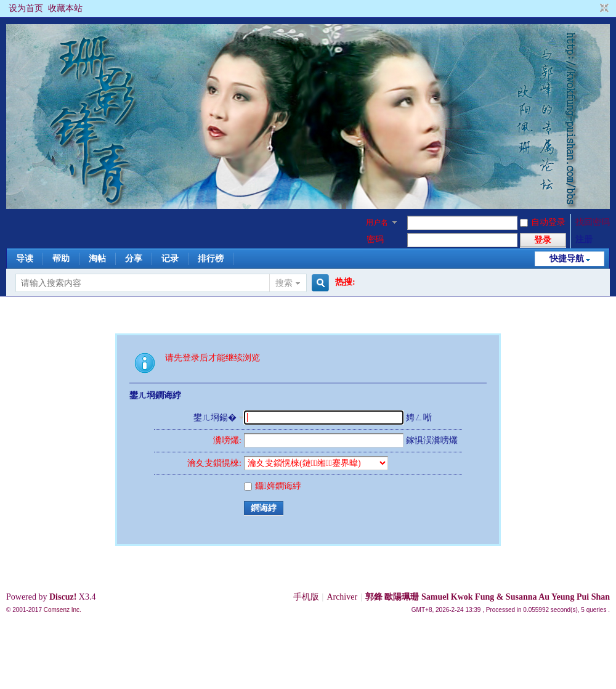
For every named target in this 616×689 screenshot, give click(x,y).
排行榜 (211, 259)
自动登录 (543, 222)
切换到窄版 (603, 9)
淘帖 (97, 259)
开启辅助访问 (593, 9)
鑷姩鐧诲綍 (273, 486)
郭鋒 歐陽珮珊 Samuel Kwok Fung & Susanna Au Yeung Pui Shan (488, 597)
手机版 (306, 597)
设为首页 (26, 8)
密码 (375, 239)
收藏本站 (65, 8)
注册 (584, 239)
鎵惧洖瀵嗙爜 (432, 440)
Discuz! (63, 597)
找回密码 (593, 222)
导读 (25, 259)
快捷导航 (567, 259)
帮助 (61, 259)
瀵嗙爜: (227, 440)
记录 (170, 259)
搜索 (284, 283)
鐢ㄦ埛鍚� (215, 418)
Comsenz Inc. (63, 610)
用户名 (377, 222)
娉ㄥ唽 (419, 418)
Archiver (342, 597)
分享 (134, 259)
